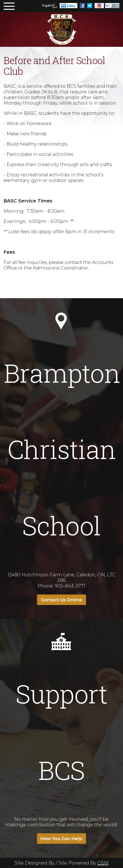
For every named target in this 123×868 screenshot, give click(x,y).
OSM (103, 863)
